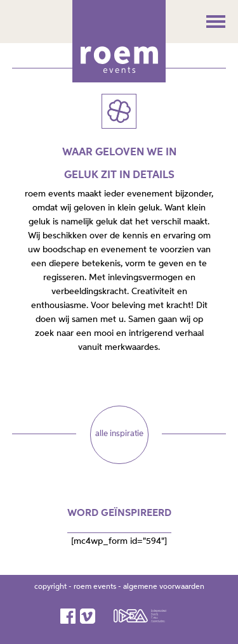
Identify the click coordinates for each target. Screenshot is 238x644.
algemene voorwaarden (164, 587)
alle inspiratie (119, 434)
